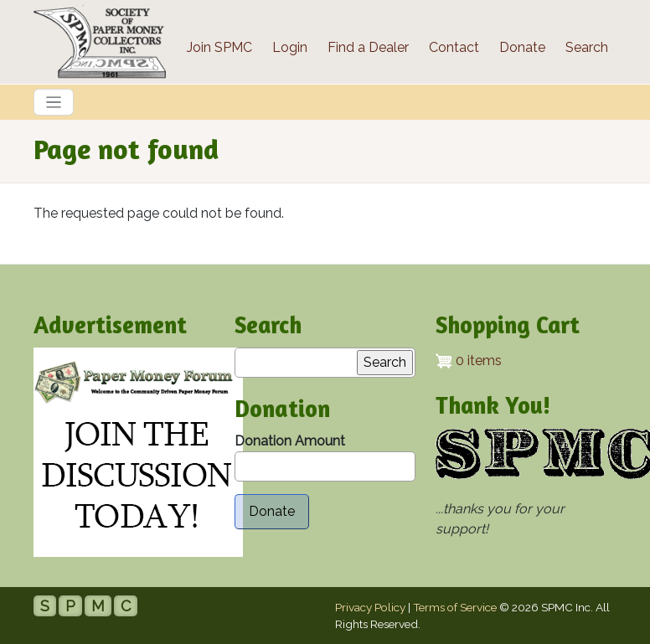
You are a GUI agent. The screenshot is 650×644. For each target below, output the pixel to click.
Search (587, 47)
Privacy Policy (370, 607)
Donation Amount (290, 441)
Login (290, 47)
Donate (522, 47)
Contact (454, 47)
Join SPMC (219, 47)
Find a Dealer (368, 47)
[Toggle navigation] (54, 102)
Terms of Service (455, 607)
